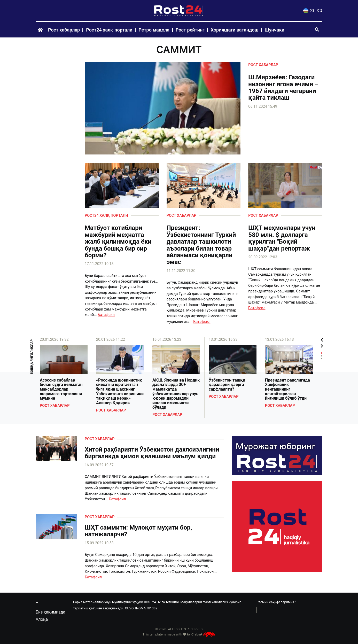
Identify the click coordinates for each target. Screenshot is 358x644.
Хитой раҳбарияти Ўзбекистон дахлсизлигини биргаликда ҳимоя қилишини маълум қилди (152, 453)
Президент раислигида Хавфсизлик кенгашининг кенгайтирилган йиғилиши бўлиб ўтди (287, 389)
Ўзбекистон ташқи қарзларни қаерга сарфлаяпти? (227, 385)
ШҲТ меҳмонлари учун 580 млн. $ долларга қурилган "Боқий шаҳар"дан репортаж (282, 238)
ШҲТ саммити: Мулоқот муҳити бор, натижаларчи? (138, 531)
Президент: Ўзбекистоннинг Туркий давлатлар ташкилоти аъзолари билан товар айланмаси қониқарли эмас (201, 245)
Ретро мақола (154, 30)
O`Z (320, 10)
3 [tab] (322, 359)
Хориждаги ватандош (235, 30)
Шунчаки (274, 30)
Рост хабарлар (64, 30)
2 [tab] (322, 356)
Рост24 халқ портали (109, 30)
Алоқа (42, 619)
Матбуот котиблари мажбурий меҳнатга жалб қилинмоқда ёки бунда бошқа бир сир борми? (118, 242)
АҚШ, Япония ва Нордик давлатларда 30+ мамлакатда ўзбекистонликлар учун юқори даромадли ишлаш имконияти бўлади (176, 394)
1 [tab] (322, 353)
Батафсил (106, 315)
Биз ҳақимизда (50, 612)
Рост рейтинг (190, 30)
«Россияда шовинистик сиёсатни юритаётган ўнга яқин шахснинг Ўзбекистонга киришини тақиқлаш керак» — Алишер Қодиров (120, 392)
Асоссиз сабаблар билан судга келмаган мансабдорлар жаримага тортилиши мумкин (61, 389)
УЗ (309, 10)
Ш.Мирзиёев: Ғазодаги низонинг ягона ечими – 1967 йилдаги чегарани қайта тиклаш (283, 88)
